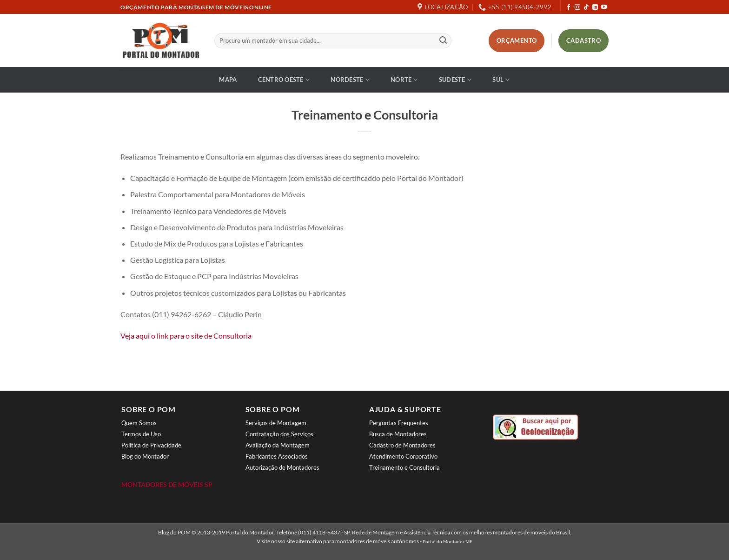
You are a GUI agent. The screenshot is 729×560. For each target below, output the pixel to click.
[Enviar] (443, 41)
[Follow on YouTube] (604, 7)
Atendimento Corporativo (403, 456)
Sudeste (455, 80)
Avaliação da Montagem (278, 445)
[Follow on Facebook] (569, 7)
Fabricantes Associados (277, 456)
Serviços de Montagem (276, 423)
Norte (404, 80)
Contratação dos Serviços (279, 434)
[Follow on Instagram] (577, 7)
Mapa (228, 80)
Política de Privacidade (151, 445)
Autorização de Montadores (282, 467)
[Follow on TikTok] (586, 7)
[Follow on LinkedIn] (595, 7)
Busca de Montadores (398, 434)
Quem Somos (139, 423)
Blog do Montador (145, 456)
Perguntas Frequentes (399, 423)
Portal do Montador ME (447, 541)
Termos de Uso (141, 434)
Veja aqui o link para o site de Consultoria (186, 336)
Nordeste (350, 80)
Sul (501, 80)
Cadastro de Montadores (402, 445)
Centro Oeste (284, 80)
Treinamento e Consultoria (404, 467)
